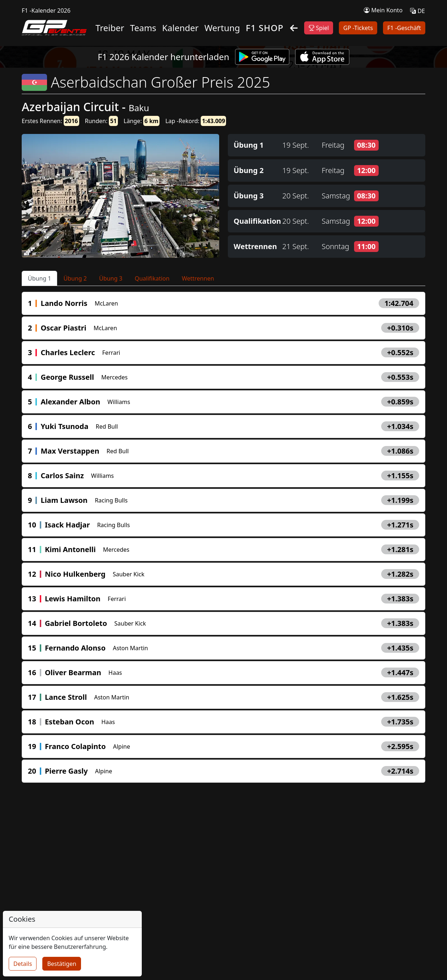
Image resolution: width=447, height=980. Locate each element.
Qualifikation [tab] (152, 278)
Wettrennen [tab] (198, 278)
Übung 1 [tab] (39, 278)
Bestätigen (62, 964)
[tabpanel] (223, 537)
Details (23, 964)
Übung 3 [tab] (111, 278)
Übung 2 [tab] (75, 278)
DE (418, 11)
